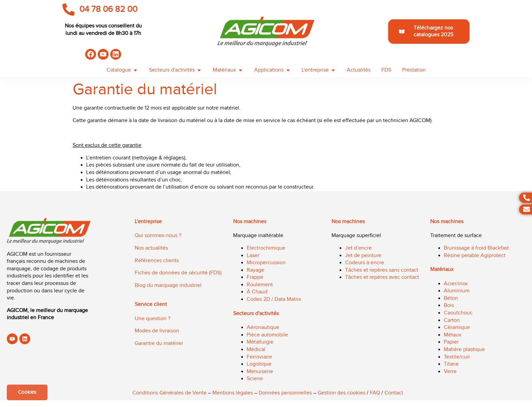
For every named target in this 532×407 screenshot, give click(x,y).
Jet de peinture (363, 256)
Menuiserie (260, 372)
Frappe (255, 277)
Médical (256, 350)
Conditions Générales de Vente (169, 393)
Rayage (255, 270)
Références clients (157, 261)
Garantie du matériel (159, 343)
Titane (451, 364)
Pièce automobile (267, 335)
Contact (394, 393)
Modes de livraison (157, 331)
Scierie (255, 379)
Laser (253, 256)
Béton (451, 298)
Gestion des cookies (341, 393)
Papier (451, 342)
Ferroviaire (259, 357)
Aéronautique (263, 327)
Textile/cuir (457, 357)
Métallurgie (260, 342)
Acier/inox (456, 284)
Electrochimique (266, 248)
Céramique (457, 327)
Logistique (259, 364)
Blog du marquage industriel (168, 285)
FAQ (375, 393)
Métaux (453, 335)
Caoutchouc (458, 313)
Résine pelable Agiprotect (475, 256)
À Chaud (257, 292)
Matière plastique (464, 350)
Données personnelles (285, 393)
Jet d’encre (358, 248)
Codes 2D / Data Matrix (274, 299)
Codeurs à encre (365, 263)
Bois (449, 305)
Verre (450, 372)
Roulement (260, 285)
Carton (452, 320)
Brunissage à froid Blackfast (476, 248)
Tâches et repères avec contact (382, 277)
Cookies (27, 392)
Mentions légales (233, 393)
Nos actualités (151, 248)
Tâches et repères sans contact (382, 270)
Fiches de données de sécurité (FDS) (178, 273)
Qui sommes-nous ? (158, 236)
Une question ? (153, 319)
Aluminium (457, 291)
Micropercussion (266, 263)
